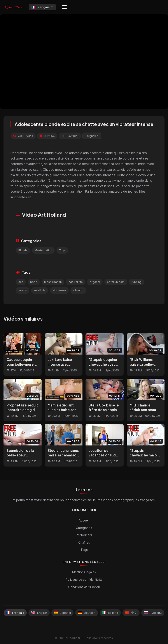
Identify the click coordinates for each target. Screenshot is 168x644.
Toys (62, 250)
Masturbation (43, 250)
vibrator (78, 290)
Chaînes (84, 542)
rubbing (136, 282)
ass (21, 282)
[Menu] (64, 7)
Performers (84, 535)
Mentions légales (84, 572)
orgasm (95, 282)
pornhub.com (116, 282)
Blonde (23, 250)
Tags (84, 550)
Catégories (84, 528)
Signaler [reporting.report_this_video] (92, 136)
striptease (59, 290)
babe (34, 282)
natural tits (76, 282)
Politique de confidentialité (84, 580)
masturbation (53, 282)
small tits (40, 290)
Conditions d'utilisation (84, 587)
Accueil (84, 520)
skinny (23, 290)
